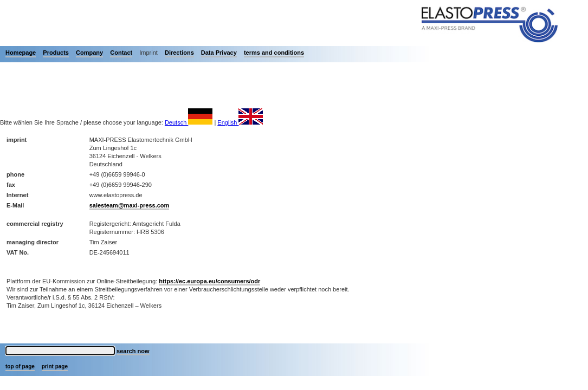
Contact (121, 53)
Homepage (21, 53)
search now (133, 351)
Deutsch (189, 122)
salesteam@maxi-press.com (130, 205)
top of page (20, 366)
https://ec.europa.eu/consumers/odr (209, 281)
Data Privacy (219, 53)
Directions (179, 53)
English (240, 122)
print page (55, 366)
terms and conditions (274, 53)
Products (56, 53)
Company (89, 53)
